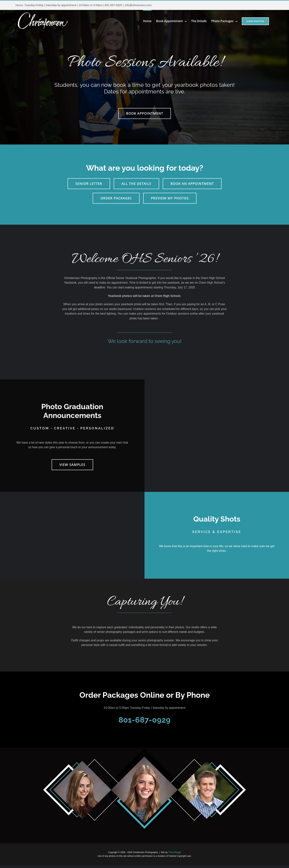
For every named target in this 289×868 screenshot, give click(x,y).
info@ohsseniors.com (138, 5)
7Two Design (174, 852)
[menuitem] (150, 21)
